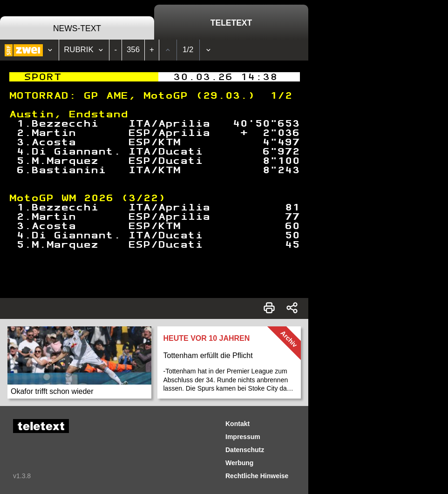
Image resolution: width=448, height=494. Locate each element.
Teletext (231, 23)
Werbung (239, 463)
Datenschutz (245, 450)
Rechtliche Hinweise (257, 476)
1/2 (188, 50)
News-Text (77, 28)
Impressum (243, 437)
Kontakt (238, 424)
